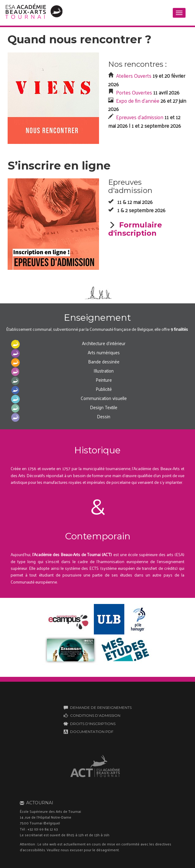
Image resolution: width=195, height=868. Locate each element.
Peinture (104, 380)
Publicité (104, 389)
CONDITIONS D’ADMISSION (95, 715)
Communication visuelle (104, 398)
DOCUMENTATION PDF (92, 732)
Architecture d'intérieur (104, 343)
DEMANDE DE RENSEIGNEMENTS (101, 707)
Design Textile (104, 407)
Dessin (104, 416)
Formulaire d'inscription (135, 229)
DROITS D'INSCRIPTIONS (93, 724)
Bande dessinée (104, 361)
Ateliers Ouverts (134, 76)
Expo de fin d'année (138, 101)
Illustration (104, 371)
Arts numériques (104, 352)
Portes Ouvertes (134, 92)
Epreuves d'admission (140, 117)
